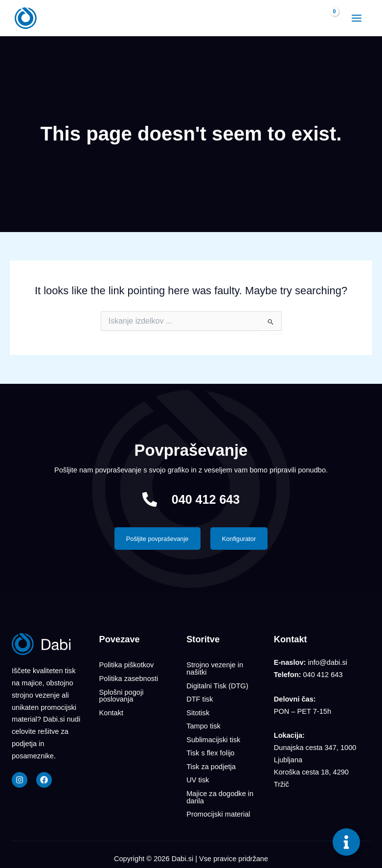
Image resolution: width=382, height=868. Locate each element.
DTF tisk (200, 699)
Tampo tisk (203, 725)
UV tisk (198, 776)
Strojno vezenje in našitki (215, 669)
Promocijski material (218, 810)
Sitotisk (198, 711)
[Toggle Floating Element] (346, 842)
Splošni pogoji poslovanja (122, 695)
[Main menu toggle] (356, 18)
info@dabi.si (327, 663)
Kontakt (111, 711)
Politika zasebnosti (129, 678)
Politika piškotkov (127, 665)
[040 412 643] (149, 499)
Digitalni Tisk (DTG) (217, 685)
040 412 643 (206, 499)
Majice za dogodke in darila (220, 793)
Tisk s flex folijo (210, 751)
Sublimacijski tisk (213, 737)
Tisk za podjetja (211, 764)
